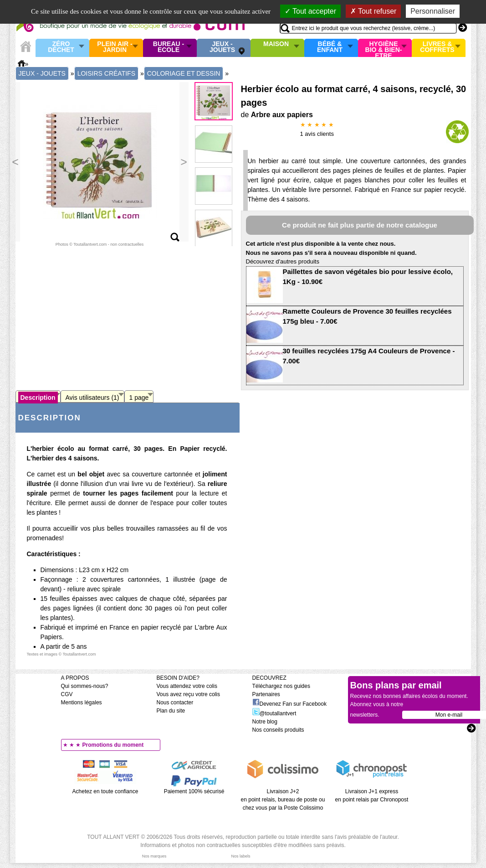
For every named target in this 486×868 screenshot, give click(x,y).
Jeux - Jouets (222, 47)
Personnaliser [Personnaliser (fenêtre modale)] (433, 11)
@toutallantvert (274, 713)
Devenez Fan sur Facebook (289, 704)
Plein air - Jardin (115, 47)
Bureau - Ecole (169, 47)
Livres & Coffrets (437, 47)
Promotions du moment (113, 745)
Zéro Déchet (61, 47)
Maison (276, 44)
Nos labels (240, 856)
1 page (139, 398)
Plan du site (171, 711)
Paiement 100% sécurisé (194, 791)
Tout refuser (373, 11)
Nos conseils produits (278, 730)
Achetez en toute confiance (105, 791)
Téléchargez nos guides (281, 686)
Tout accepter (310, 11)
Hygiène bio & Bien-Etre (384, 48)
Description (38, 398)
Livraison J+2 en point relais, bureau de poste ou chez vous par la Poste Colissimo (283, 800)
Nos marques (154, 856)
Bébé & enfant (330, 47)
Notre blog (265, 722)
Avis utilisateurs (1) (92, 398)
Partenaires (266, 694)
